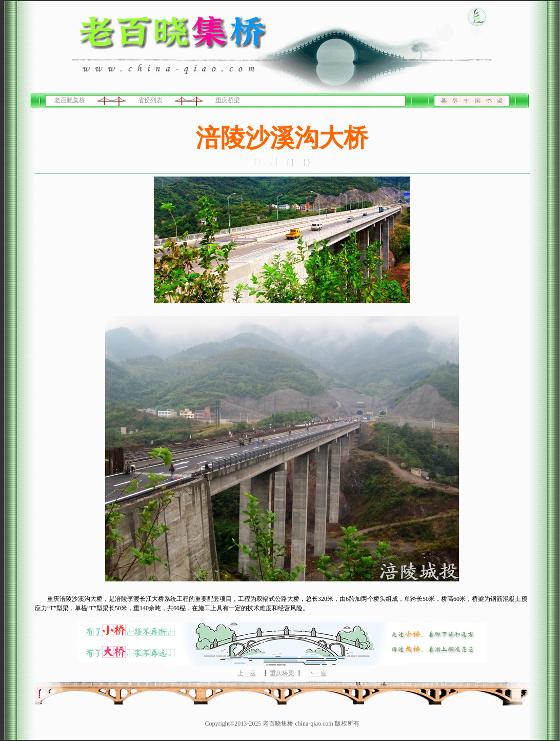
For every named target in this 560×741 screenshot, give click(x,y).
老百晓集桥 (70, 100)
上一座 (247, 673)
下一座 (317, 673)
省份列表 (150, 100)
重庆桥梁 (228, 100)
